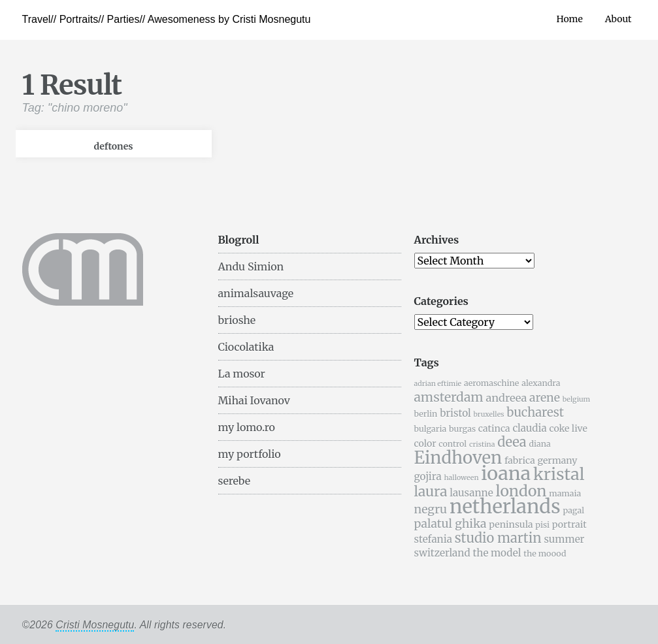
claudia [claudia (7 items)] (529, 428)
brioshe (237, 320)
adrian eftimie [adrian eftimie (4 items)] (438, 384)
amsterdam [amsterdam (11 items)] (449, 397)
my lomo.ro (247, 427)
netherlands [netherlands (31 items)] (505, 507)
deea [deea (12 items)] (512, 442)
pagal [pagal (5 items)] (573, 510)
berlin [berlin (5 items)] (426, 414)
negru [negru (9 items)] (431, 509)
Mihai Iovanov (254, 400)
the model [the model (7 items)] (497, 553)
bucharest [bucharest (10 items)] (535, 412)
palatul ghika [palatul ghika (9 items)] (451, 524)
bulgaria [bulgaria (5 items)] (431, 429)
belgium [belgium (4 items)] (576, 399)
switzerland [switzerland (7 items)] (442, 553)
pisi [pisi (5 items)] (542, 525)
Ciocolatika (246, 347)
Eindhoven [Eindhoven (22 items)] (458, 458)
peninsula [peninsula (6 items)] (511, 524)
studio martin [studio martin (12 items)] (498, 538)
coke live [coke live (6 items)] (568, 428)
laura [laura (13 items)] (431, 491)
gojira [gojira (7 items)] (428, 476)
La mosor (242, 374)
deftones (114, 146)
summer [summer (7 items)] (564, 539)
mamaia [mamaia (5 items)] (565, 493)
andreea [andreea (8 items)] (506, 398)
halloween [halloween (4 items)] (461, 478)
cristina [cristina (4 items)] (482, 444)
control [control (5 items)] (452, 444)
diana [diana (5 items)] (539, 444)
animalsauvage (256, 293)
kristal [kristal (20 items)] (559, 474)
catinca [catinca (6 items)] (494, 428)
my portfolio (250, 454)
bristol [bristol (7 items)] (455, 413)
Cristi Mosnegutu (95, 625)
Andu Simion (251, 266)
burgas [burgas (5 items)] (462, 429)
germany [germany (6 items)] (558, 460)
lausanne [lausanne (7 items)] (471, 493)
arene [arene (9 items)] (545, 398)
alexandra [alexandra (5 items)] (541, 383)
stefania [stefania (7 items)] (433, 539)
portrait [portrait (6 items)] (569, 524)
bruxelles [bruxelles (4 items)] (489, 414)
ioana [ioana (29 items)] (506, 474)
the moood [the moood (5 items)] (545, 554)
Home (569, 19)
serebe (235, 481)
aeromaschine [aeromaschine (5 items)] (491, 383)
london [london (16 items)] (521, 491)
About (618, 19)
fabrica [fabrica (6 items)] (520, 460)
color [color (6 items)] (425, 443)
